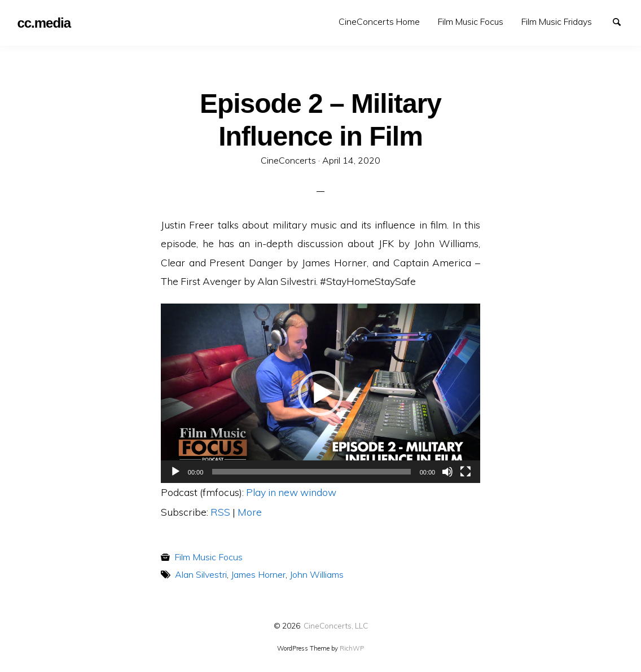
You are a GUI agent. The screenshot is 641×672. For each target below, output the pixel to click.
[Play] (175, 472)
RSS (220, 512)
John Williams (317, 574)
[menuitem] (379, 22)
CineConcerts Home (379, 21)
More (250, 512)
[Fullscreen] (466, 472)
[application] (321, 394)
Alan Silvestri (201, 574)
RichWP (352, 648)
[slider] (311, 472)
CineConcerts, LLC (336, 625)
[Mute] (447, 472)
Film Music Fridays (557, 21)
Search (622, 21)
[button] (321, 393)
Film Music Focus (471, 21)
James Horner (258, 574)
